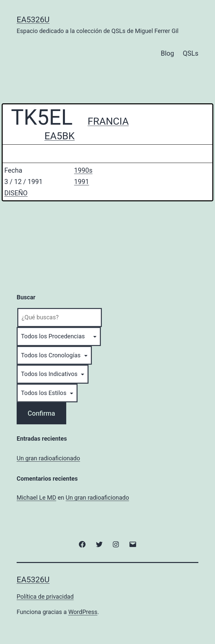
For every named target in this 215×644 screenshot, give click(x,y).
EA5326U (33, 20)
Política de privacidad (45, 596)
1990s (83, 170)
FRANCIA (108, 121)
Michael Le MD (36, 497)
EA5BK (59, 136)
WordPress (83, 612)
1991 (82, 182)
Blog (167, 53)
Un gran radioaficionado (48, 458)
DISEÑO (16, 193)
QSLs (191, 53)
